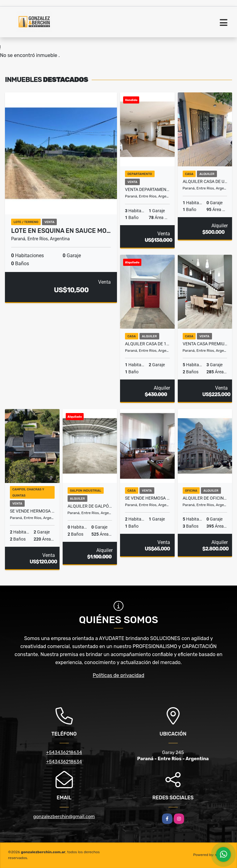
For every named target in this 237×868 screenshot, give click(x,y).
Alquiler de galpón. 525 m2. (90, 506)
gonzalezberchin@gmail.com (64, 817)
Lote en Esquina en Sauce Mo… (61, 231)
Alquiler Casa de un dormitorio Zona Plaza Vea (205, 181)
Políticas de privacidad (119, 675)
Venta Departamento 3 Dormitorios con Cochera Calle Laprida (147, 189)
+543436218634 (64, 752)
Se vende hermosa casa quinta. (32, 511)
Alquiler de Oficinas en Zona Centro (205, 498)
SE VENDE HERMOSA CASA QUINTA (147, 498)
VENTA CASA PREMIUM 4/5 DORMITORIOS (205, 344)
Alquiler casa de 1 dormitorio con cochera (147, 344)
